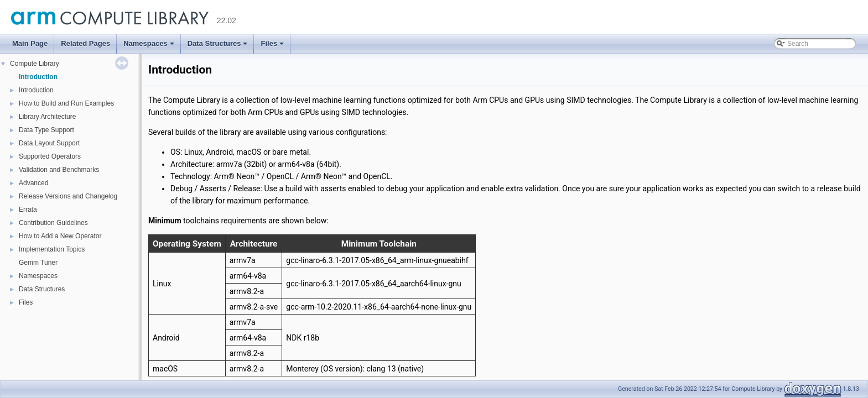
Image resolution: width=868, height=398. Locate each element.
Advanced (33, 183)
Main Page (30, 43)
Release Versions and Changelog (68, 196)
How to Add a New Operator (60, 236)
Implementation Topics (52, 249)
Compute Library (35, 64)
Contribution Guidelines (53, 223)
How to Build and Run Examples (66, 103)
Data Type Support (46, 130)
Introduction (38, 77)
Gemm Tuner (38, 263)
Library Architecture (47, 117)
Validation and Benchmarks (59, 170)
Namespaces (150, 46)
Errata (28, 210)
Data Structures (219, 46)
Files (273, 46)
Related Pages (85, 43)
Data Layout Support (49, 143)
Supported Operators (50, 156)
